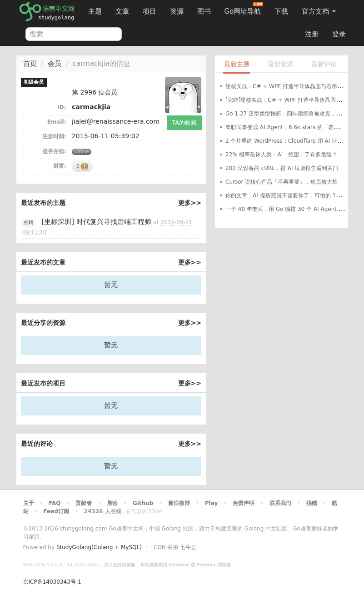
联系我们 (280, 503)
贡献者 (84, 503)
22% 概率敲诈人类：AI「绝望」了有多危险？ (281, 155)
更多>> (190, 203)
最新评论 (324, 64)
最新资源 (280, 64)
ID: (62, 107)
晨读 (112, 503)
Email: (57, 122)
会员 (55, 64)
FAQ (55, 503)
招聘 (29, 222)
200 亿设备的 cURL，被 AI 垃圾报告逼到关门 (282, 168)
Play (211, 503)
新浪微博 (179, 503)
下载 (281, 11)
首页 (30, 64)
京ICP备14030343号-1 (52, 582)
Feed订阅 (56, 511)
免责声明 (244, 503)
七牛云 (188, 547)
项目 (150, 11)
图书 (204, 11)
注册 (312, 34)
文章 (122, 11)
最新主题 (237, 64)
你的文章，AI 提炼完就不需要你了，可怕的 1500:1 (289, 195)
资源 (177, 11)
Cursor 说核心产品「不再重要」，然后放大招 (282, 182)
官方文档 (319, 11)
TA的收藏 (184, 122)
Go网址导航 (244, 9)
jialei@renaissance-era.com (116, 121)
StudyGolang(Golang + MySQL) (99, 547)
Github (143, 503)
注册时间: (54, 136)
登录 (339, 34)
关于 (29, 503)
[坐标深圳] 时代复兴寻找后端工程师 (96, 222)
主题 (95, 11)
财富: (60, 166)
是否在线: (54, 151)
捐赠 (312, 503)
